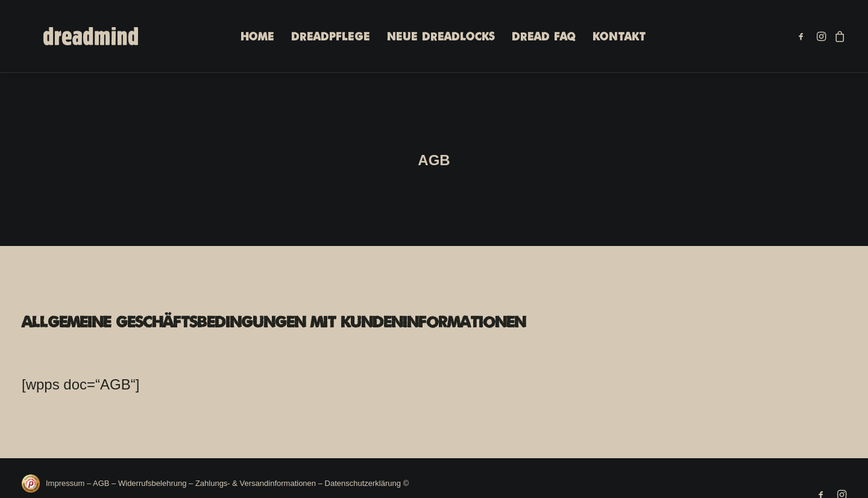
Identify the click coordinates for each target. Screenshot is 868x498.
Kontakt (610, 38)
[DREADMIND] (77, 38)
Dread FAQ (535, 38)
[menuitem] (248, 38)
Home (248, 38)
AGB (101, 477)
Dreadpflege (322, 38)
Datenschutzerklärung (363, 477)
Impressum (66, 477)
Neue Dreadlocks (432, 38)
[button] (803, 38)
